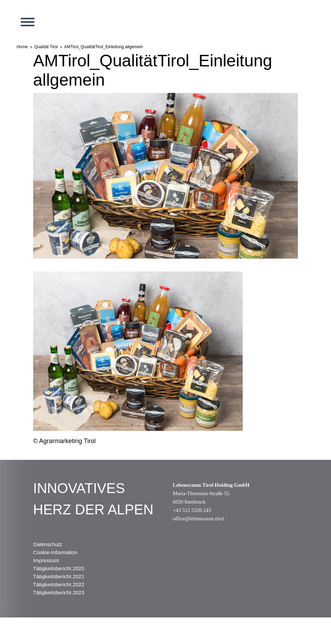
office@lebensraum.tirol (198, 519)
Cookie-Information (55, 552)
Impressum (46, 560)
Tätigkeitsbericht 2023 (59, 592)
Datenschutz (48, 544)
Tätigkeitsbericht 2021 (59, 576)
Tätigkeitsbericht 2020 (59, 568)
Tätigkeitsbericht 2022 (59, 584)
